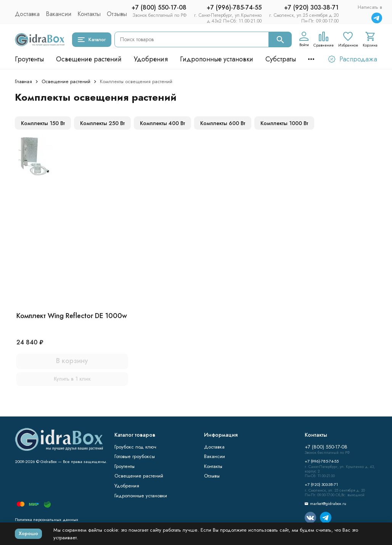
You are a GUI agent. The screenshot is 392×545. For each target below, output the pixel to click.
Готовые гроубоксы (135, 456)
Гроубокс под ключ (135, 447)
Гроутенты (29, 59)
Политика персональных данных (47, 519)
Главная (23, 81)
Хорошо (28, 533)
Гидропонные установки (217, 59)
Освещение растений (89, 59)
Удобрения (151, 59)
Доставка (27, 14)
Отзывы (117, 14)
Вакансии (59, 14)
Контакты (89, 14)
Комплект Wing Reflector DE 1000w (72, 316)
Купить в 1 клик (72, 379)
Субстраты (281, 59)
